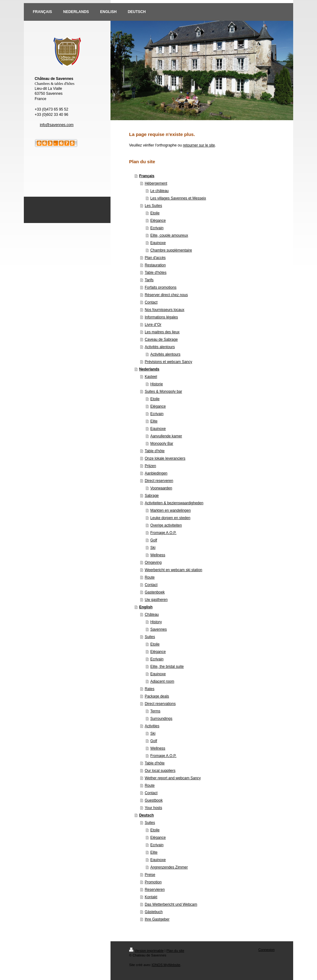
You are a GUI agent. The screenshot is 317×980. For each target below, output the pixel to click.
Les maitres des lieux (162, 332)
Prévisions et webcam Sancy (168, 362)
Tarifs (149, 280)
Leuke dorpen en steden (170, 518)
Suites (150, 637)
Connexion (266, 950)
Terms (155, 711)
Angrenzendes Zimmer (169, 867)
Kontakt (151, 897)
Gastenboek (155, 592)
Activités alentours (160, 347)
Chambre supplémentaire (171, 250)
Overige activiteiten (166, 525)
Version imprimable (146, 951)
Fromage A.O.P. (163, 533)
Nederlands (149, 369)
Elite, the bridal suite (167, 667)
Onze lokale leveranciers (165, 458)
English (146, 607)
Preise (150, 875)
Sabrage (152, 496)
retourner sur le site (199, 145)
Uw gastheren (156, 600)
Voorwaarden (161, 488)
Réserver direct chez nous (166, 295)
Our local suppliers (160, 771)
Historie (156, 384)
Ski (153, 548)
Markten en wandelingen (170, 510)
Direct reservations (160, 704)
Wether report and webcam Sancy (173, 778)
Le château (159, 191)
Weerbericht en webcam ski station (173, 570)
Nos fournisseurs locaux (164, 310)
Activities (152, 726)
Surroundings (161, 719)
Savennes (158, 629)
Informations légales (161, 317)
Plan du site (175, 951)
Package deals (157, 696)
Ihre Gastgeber (157, 919)
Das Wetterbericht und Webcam (171, 904)
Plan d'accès (155, 258)
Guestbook (154, 800)
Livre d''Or (153, 325)
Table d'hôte (154, 451)
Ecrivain (157, 228)
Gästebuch (154, 912)
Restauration (155, 265)
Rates (149, 689)
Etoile (155, 213)
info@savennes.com (57, 125)
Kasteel (151, 377)
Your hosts (153, 808)
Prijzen (150, 466)
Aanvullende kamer (166, 436)
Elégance (158, 221)
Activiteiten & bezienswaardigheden (174, 503)
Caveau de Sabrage (161, 339)
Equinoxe (158, 243)
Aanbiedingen (156, 473)
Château (152, 615)
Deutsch (146, 815)
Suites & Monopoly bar (163, 392)
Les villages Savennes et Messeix (178, 198)
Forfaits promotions (161, 287)
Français (147, 176)
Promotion (153, 882)
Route (150, 577)
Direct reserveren (159, 481)
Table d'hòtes (155, 273)
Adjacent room (162, 681)
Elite (154, 421)
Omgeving (153, 562)
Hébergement (156, 183)
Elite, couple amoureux (169, 235)
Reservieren (155, 890)
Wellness (158, 555)
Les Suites (153, 206)
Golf (154, 540)
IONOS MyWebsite (166, 965)
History (156, 622)
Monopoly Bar (162, 444)
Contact (151, 302)
